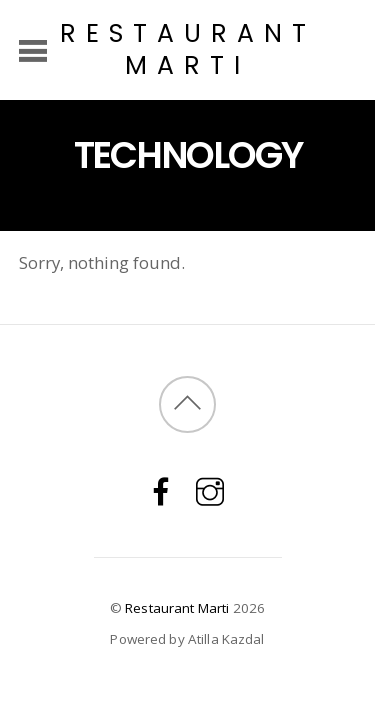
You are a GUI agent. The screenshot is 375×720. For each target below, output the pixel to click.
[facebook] (161, 490)
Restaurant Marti (177, 608)
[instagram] (210, 490)
